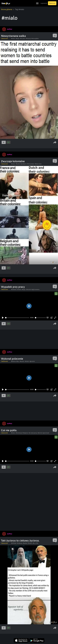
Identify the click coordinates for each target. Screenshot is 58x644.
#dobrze (13, 361)
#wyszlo (22, 361)
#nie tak (29, 289)
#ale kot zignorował (43, 433)
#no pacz (23, 39)
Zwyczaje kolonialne (13, 161)
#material (14, 289)
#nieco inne (38, 164)
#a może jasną (33, 433)
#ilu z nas (35, 543)
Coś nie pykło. (9, 430)
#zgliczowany (35, 289)
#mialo (13, 39)
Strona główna (7, 9)
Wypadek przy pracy (13, 287)
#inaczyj (28, 39)
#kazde (18, 164)
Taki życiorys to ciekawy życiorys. (20, 541)
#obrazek (14, 543)
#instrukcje (19, 433)
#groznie (32, 361)
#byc (18, 361)
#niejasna (25, 433)
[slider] (17, 318)
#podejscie (24, 164)
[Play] (3, 318)
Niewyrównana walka (13, 36)
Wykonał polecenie (12, 359)
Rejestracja (52, 3)
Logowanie (44, 3)
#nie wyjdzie (35, 39)
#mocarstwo (31, 164)
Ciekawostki (4, 39)
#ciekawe (20, 543)
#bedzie (25, 543)
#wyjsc (18, 39)
